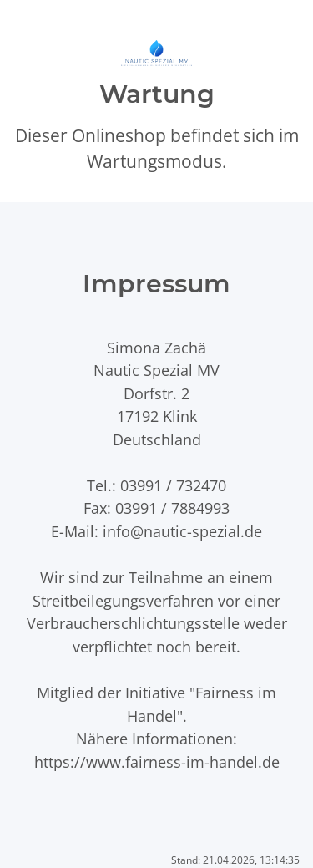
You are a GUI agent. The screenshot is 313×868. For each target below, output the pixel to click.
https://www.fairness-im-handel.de (157, 761)
